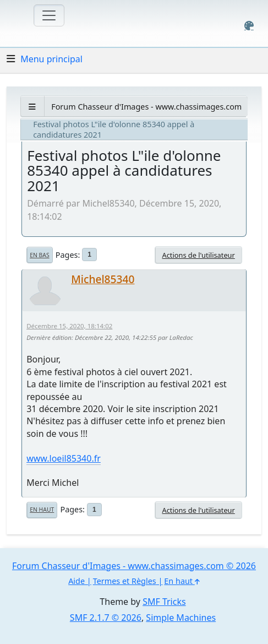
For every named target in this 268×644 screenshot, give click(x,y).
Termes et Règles (125, 581)
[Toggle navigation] (49, 15)
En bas (39, 255)
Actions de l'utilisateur (198, 255)
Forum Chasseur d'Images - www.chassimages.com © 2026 (134, 566)
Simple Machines (181, 618)
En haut (42, 510)
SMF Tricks (164, 602)
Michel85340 (103, 279)
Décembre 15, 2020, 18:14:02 (69, 326)
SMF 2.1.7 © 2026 (106, 618)
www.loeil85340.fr (64, 458)
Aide (76, 581)
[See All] (32, 107)
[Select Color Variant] (249, 26)
